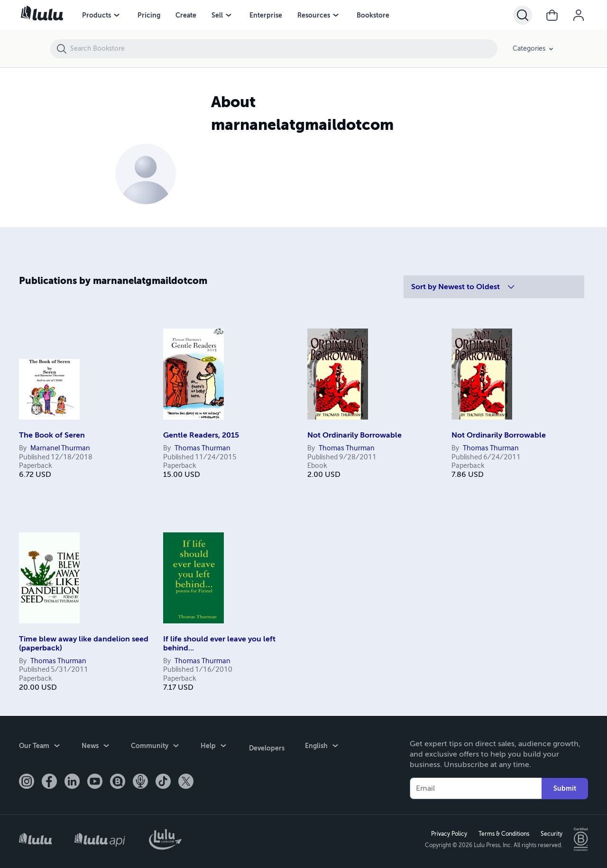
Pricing (149, 15)
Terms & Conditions (503, 833)
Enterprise (266, 15)
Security (551, 833)
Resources (314, 15)
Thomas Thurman (202, 448)
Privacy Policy (448, 833)
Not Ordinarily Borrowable (354, 435)
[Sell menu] (229, 15)
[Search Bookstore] (283, 49)
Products (97, 15)
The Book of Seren (52, 435)
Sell (217, 15)
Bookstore (373, 15)
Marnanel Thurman (60, 448)
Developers (266, 746)
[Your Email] (476, 787)
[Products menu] (117, 15)
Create (186, 15)
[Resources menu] (336, 15)
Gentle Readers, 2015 (201, 435)
